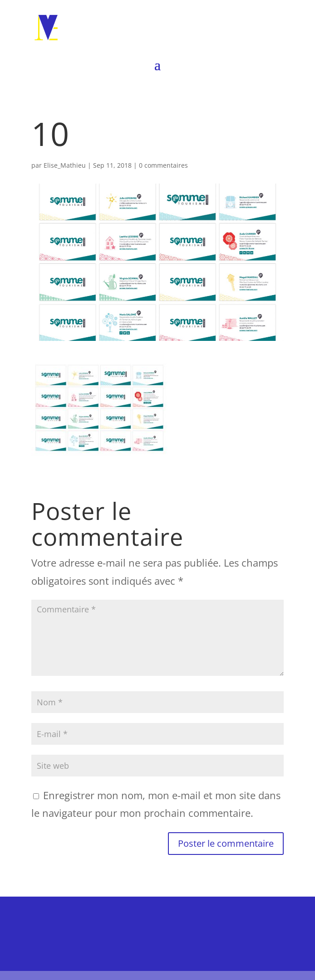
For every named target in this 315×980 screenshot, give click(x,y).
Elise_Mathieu (65, 165)
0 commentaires (163, 165)
